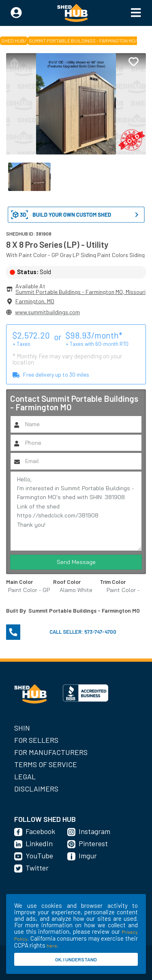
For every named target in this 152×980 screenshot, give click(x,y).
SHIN (22, 728)
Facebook (40, 831)
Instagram (94, 831)
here (52, 946)
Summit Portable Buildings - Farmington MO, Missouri (80, 292)
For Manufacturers (51, 752)
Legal (25, 776)
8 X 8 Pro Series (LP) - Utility (57, 244)
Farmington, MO (35, 301)
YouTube (39, 856)
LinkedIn (39, 843)
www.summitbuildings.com (47, 312)
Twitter (37, 868)
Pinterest (93, 843)
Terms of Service (46, 764)
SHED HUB (13, 41)
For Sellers (36, 740)
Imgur (88, 856)
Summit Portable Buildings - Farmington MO (82, 41)
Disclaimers (36, 789)
